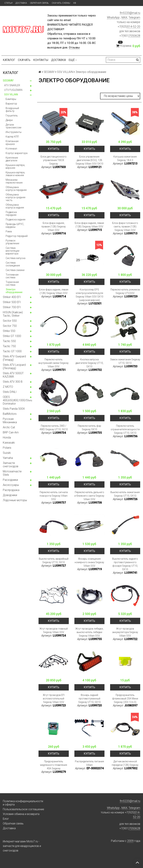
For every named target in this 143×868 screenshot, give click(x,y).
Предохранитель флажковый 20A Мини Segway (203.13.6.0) (125, 699)
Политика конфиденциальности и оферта (23, 803)
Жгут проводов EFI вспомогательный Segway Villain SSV (54, 699)
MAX (124, 17)
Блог (6, 819)
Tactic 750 (9, 346)
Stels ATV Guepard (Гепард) (14, 358)
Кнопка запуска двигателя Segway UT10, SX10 (89, 363)
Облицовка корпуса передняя (16, 189)
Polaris (7, 448)
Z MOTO (8, 387)
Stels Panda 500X (14, 409)
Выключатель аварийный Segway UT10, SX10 (54, 561)
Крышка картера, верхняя (15, 166)
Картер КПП (12, 137)
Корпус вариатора (17, 153)
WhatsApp (113, 17)
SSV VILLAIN (11, 94)
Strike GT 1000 (12, 336)
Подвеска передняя (11, 214)
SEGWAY (8, 81)
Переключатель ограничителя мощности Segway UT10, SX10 (125, 429)
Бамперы (11, 99)
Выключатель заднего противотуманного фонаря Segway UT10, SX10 (125, 564)
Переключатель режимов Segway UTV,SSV (125, 291)
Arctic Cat (9, 427)
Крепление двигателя (12, 159)
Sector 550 (10, 321)
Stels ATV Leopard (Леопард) (14, 366)
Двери (9, 120)
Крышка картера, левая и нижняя (15, 174)
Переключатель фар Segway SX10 (89, 428)
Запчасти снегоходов (11, 465)
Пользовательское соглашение (23, 809)
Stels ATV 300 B (13, 382)
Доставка (21, 3)
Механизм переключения (14, 181)
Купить (54, 149)
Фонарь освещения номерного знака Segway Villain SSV (89, 562)
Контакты (41, 60)
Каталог (9, 60)
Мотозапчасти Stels (12, 473)
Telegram (134, 17)
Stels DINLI (10, 392)
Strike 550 (9, 331)
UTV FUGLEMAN (13, 90)
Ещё (73, 60)
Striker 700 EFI (12, 307)
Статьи (8, 3)
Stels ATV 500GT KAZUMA (13, 375)
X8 (74, 3)
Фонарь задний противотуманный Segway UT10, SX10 (89, 699)
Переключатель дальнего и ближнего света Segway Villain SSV (89, 496)
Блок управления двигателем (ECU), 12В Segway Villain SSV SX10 (89, 160)
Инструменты (14, 132)
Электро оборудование (14, 291)
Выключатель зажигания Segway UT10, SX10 (125, 494)
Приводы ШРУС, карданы (15, 225)
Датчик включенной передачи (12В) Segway (125, 763)
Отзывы (74, 48)
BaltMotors (10, 414)
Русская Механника (10, 421)
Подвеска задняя (15, 220)
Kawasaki (9, 443)
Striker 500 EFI (12, 302)
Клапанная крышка (12, 143)
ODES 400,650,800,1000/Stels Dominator (18, 400)
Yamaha (8, 458)
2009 (130, 841)
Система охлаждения (13, 264)
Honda (7, 438)
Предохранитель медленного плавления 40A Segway (54, 765)
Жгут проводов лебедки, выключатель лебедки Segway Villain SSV (89, 632)
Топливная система (12, 276)
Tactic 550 (9, 341)
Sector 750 (10, 326)
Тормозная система (12, 283)
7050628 (135, 36)
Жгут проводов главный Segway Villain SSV (54, 630)
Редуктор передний (17, 236)
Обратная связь (39, 3)
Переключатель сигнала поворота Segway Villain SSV (54, 496)
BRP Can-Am (11, 432)
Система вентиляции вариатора (12, 251)
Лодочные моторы (15, 500)
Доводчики (10, 495)
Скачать (24, 60)
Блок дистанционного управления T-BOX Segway (54, 160)
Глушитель (12, 116)
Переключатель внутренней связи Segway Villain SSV (54, 363)
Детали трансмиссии (13, 126)
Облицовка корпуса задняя (15, 206)
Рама (9, 231)
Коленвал (11, 149)
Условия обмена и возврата (21, 814)
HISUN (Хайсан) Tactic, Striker (13, 314)
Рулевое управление (12, 242)
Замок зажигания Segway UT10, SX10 (125, 361)
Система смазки (15, 270)
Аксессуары (11, 485)
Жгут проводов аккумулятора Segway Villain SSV (125, 632)
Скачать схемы (61, 3)
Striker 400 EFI (12, 297)
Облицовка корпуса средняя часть (15, 197)
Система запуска (15, 258)
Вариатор (11, 104)
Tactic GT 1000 (12, 351)
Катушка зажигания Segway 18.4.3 (125, 158)
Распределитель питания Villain (89, 763)
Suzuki (7, 453)
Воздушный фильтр (12, 110)
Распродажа (11, 490)
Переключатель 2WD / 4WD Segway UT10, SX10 (54, 428)
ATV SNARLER (12, 85)
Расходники (10, 480)
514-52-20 (134, 27)
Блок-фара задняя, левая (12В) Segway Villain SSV (89, 225)
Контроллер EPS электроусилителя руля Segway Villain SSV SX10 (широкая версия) (89, 295)
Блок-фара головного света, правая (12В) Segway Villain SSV (125, 227)
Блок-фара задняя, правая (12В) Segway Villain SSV (54, 227)
